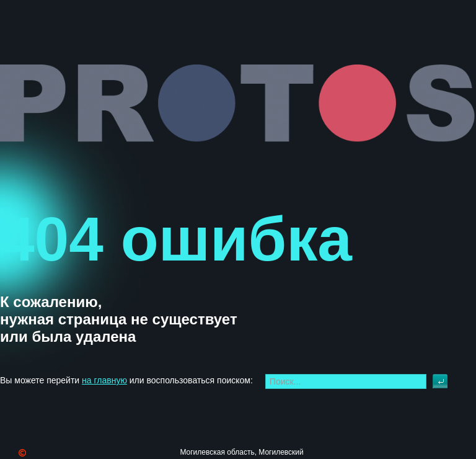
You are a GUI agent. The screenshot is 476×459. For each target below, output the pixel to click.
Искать (440, 382)
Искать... (433, 374)
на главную (104, 380)
